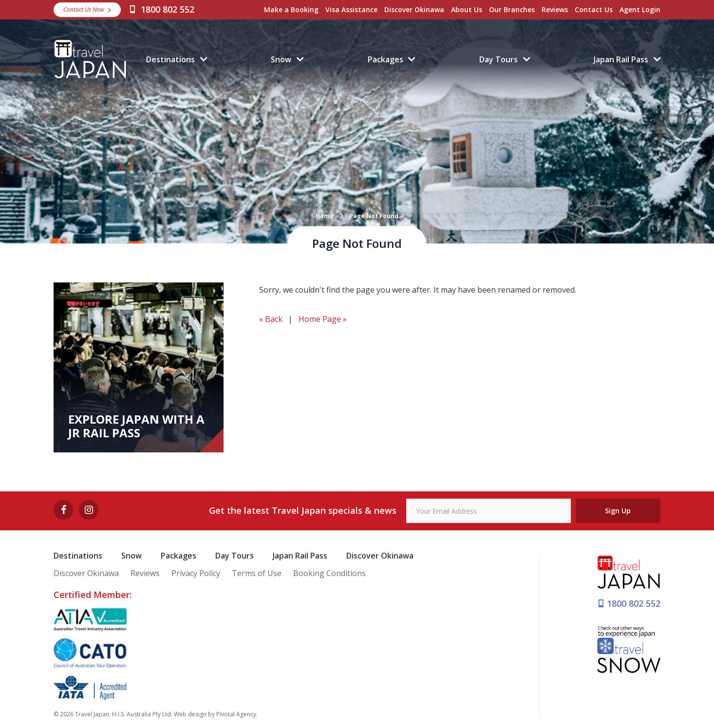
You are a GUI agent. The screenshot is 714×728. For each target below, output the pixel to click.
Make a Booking (291, 9)
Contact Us (594, 9)
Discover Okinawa (414, 9)
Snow (281, 59)
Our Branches (512, 9)
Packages (385, 59)
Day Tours (498, 59)
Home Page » (323, 319)
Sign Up (618, 511)
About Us (467, 9)
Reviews (555, 9)
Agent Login (640, 9)
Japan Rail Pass (621, 59)
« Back (271, 319)
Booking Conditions (329, 573)
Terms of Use (257, 573)
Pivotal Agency (236, 714)
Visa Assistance (351, 9)
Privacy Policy (196, 573)
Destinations (170, 59)
